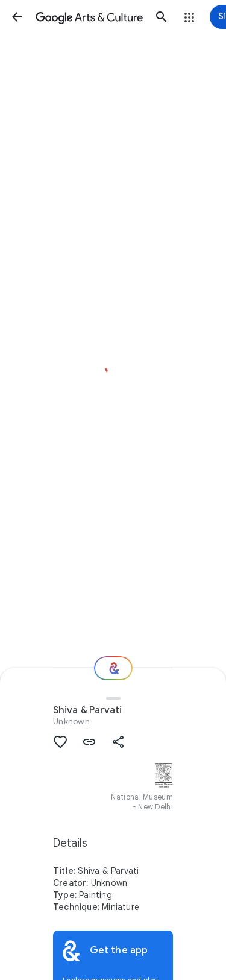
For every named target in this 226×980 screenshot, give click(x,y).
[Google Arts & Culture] (89, 17)
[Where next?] (113, 668)
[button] (17, 17)
